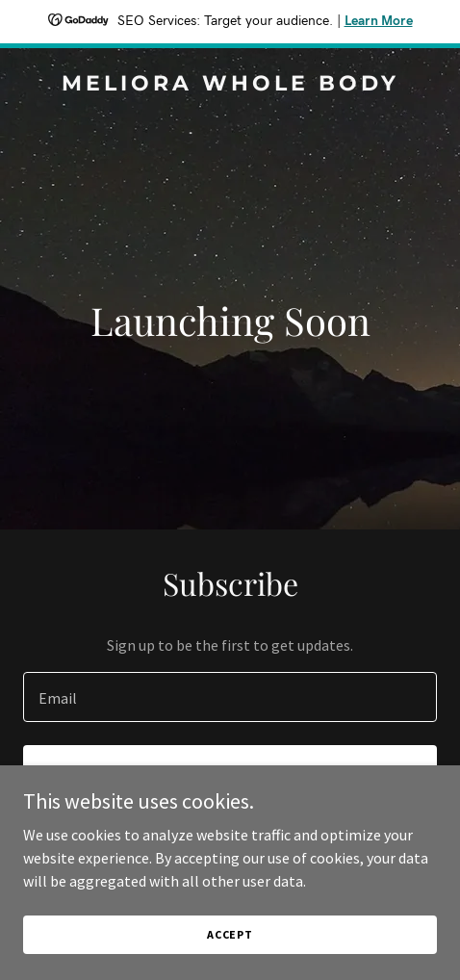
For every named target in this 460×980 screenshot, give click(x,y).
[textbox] (230, 697)
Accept (230, 934)
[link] (230, 85)
